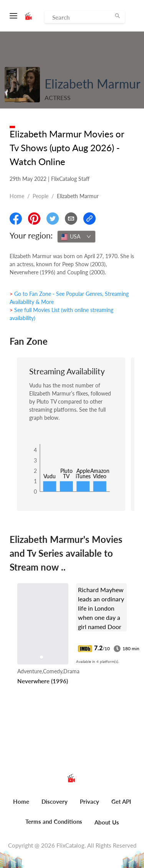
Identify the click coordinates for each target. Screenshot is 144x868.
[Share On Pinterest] (34, 219)
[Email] (71, 219)
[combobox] (76, 237)
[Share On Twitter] (53, 219)
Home (17, 196)
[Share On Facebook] (16, 219)
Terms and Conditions (54, 821)
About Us (107, 822)
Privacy (89, 801)
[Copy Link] (89, 219)
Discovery (55, 801)
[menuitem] (21, 806)
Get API (121, 801)
